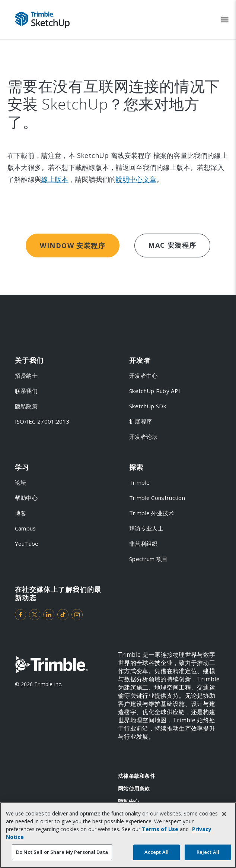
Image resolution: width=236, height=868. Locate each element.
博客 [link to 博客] (21, 513)
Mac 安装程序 (172, 245)
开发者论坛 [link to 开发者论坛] (143, 437)
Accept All (157, 852)
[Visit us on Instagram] (77, 615)
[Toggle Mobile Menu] (225, 20)
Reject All (208, 852)
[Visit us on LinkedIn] (49, 615)
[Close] (224, 814)
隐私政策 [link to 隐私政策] (26, 406)
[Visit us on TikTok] (63, 615)
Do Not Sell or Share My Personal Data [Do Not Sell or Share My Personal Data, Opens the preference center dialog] (62, 852)
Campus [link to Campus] (25, 528)
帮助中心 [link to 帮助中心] (26, 498)
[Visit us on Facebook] (20, 615)
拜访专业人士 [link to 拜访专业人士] (146, 528)
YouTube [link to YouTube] (27, 544)
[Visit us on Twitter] (35, 615)
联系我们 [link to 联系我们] (26, 391)
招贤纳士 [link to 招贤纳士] (26, 376)
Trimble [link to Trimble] (139, 482)
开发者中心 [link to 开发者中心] (143, 376)
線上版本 (55, 179)
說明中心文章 (136, 179)
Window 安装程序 (73, 245)
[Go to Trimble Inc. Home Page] (51, 666)
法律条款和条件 (137, 776)
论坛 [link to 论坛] (21, 482)
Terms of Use (160, 829)
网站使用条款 (134, 788)
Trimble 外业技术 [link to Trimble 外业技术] (152, 513)
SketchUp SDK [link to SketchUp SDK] (148, 406)
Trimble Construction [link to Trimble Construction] (157, 498)
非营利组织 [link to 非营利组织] (143, 544)
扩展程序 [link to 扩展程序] (141, 421)
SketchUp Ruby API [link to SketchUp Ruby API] (155, 391)
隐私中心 (129, 801)
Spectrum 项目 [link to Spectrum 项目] (148, 559)
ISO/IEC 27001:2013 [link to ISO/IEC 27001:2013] (42, 421)
